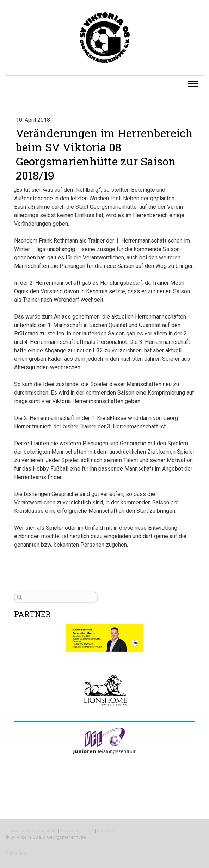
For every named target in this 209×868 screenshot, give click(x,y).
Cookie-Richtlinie (77, 831)
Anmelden (16, 853)
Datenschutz (44, 831)
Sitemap (105, 831)
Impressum (17, 831)
